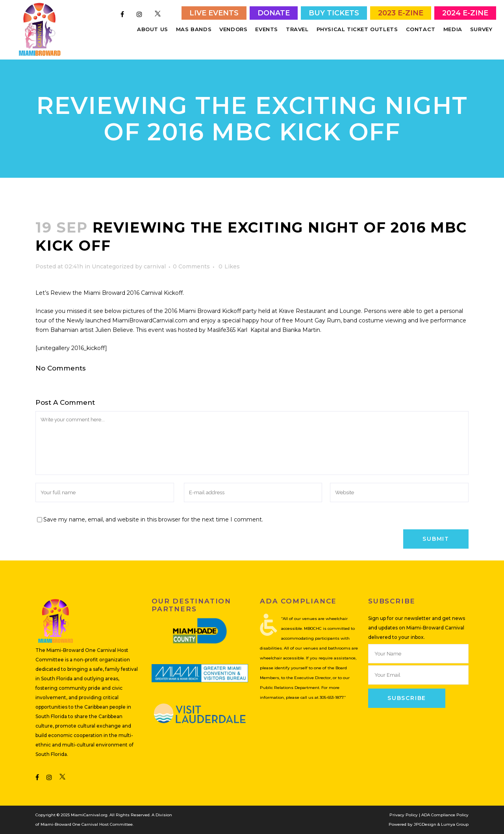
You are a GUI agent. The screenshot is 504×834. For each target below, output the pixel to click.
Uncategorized (113, 266)
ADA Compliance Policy (445, 815)
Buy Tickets (334, 13)
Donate (274, 13)
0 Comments (191, 266)
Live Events (214, 13)
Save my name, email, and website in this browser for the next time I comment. (153, 519)
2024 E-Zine (465, 13)
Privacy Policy (404, 815)
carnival (155, 266)
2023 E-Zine (401, 13)
